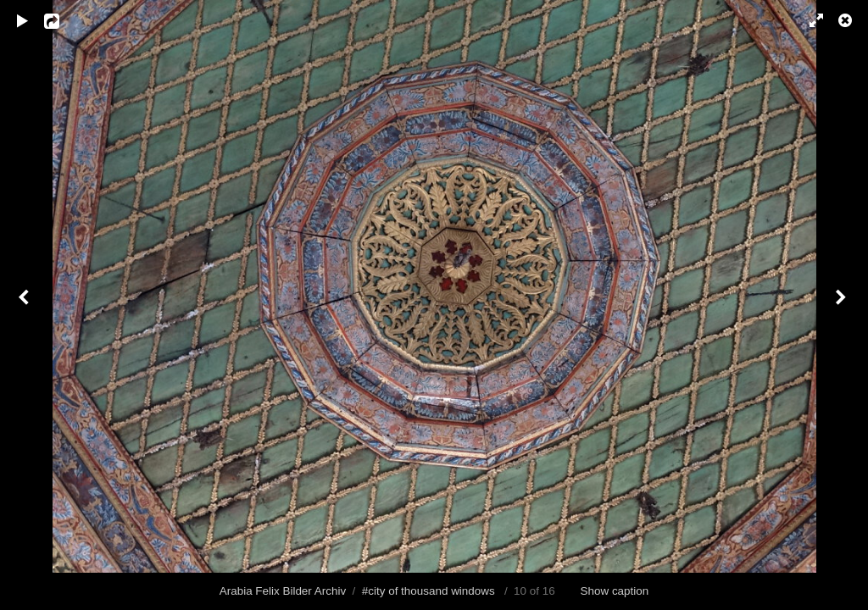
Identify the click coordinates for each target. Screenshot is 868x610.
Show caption (615, 591)
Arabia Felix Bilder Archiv (283, 591)
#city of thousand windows (428, 591)
